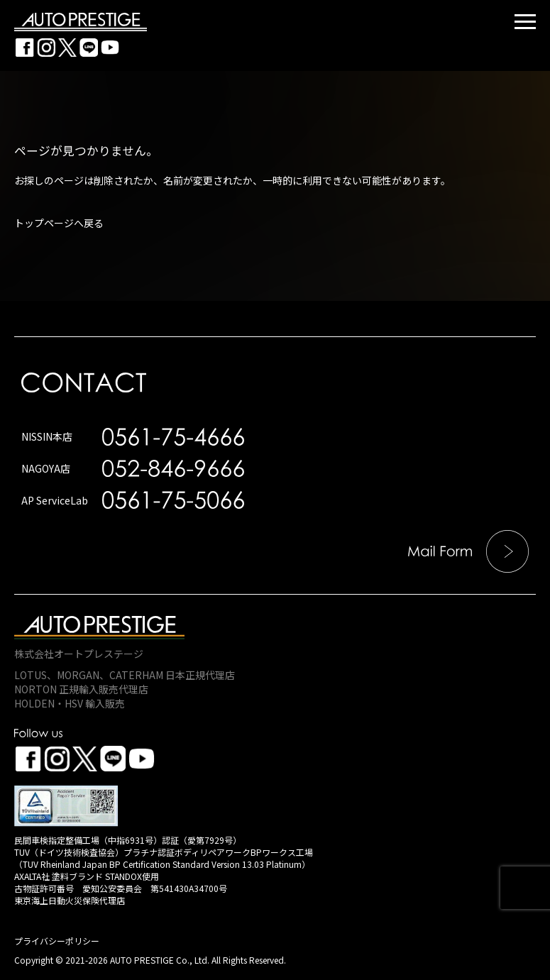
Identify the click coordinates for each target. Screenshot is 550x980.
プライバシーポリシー (57, 941)
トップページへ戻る (59, 223)
